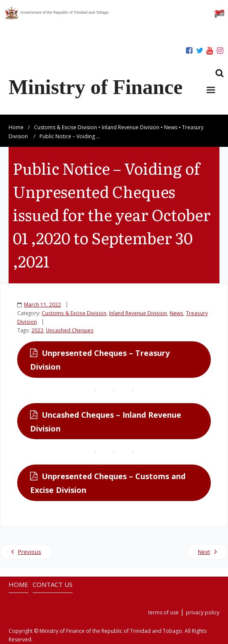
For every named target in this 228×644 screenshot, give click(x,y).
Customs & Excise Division (65, 127)
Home (16, 127)
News (171, 127)
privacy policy (203, 612)
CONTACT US (53, 584)
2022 (37, 330)
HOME (18, 584)
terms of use (163, 612)
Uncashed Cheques (70, 330)
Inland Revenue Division (131, 127)
